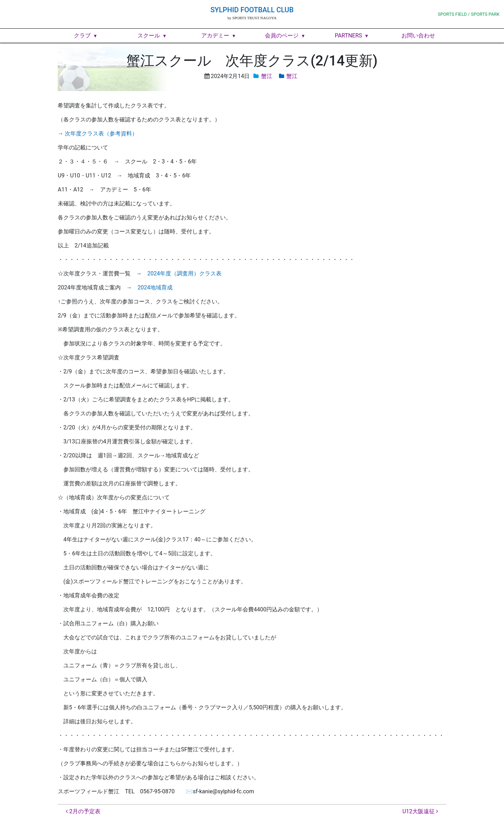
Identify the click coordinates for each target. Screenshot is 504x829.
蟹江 (267, 76)
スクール (149, 36)
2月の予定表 (83, 811)
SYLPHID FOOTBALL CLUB (252, 10)
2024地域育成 (155, 287)
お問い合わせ (418, 36)
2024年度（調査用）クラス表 (184, 273)
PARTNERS (348, 36)
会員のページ (282, 36)
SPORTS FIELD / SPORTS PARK (469, 14)
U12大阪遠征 (420, 811)
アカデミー (215, 36)
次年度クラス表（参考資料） (101, 134)
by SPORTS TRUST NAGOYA (252, 18)
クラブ (82, 36)
